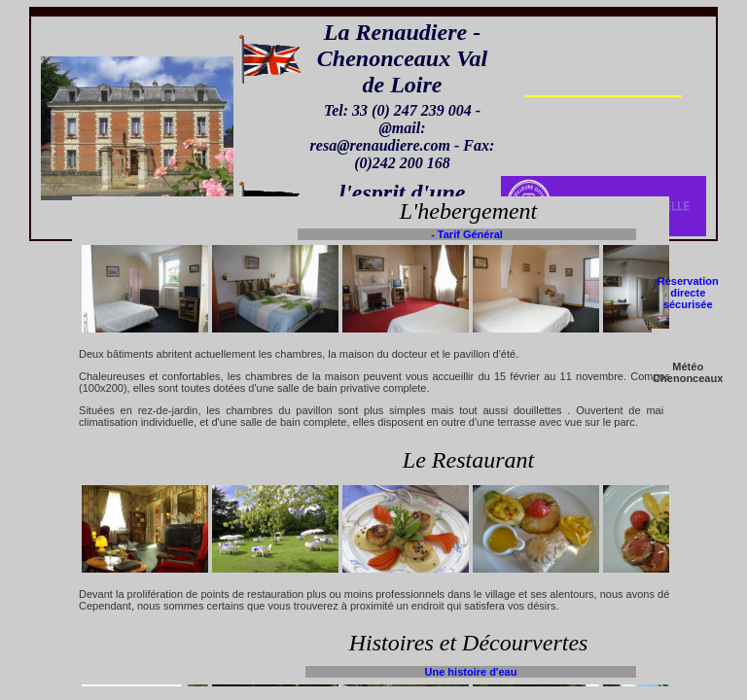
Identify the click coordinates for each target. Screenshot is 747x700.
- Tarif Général (467, 234)
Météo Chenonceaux (688, 372)
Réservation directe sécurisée (688, 293)
